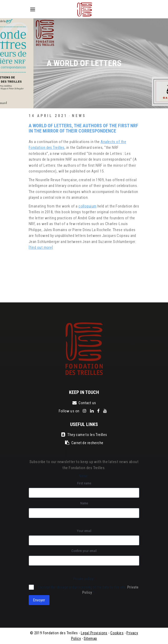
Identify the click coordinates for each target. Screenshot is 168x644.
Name (84, 503)
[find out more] (41, 247)
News (79, 116)
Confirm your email (84, 551)
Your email (84, 531)
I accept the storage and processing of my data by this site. (88, 590)
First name (84, 483)
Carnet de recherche (84, 443)
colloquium (88, 206)
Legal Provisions (94, 633)
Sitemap (90, 638)
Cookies (117, 633)
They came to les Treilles (84, 435)
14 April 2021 (48, 116)
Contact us (84, 403)
